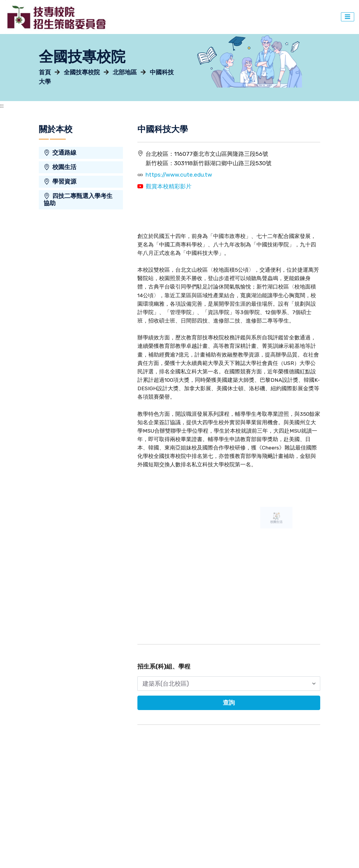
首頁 (45, 72)
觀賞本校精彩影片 (169, 186)
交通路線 (60, 153)
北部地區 (125, 72)
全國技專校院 (82, 72)
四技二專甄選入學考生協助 (78, 200)
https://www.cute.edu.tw (179, 175)
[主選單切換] (348, 17)
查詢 (229, 703)
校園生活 (60, 167)
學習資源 (60, 182)
